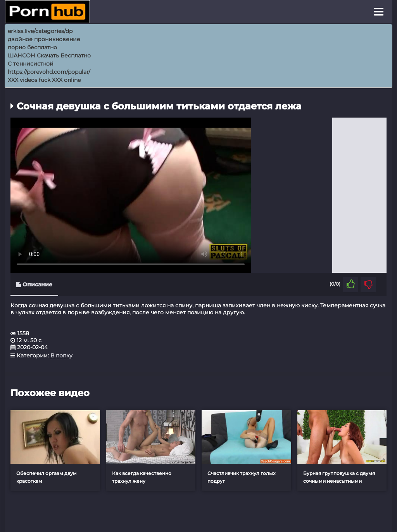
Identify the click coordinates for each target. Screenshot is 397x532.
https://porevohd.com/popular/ (49, 72)
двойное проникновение (44, 39)
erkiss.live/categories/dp (40, 31)
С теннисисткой (31, 64)
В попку (61, 355)
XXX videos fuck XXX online (44, 80)
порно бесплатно (32, 47)
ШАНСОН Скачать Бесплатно (49, 55)
